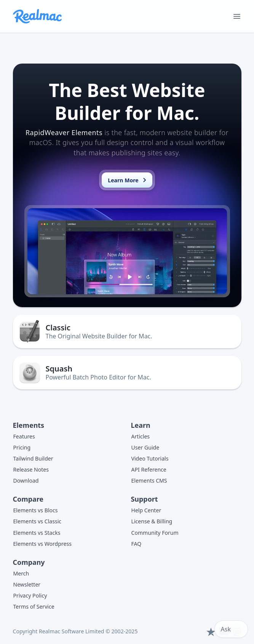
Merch (21, 573)
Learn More (128, 180)
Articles (141, 436)
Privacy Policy (30, 595)
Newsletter (27, 584)
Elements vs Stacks (37, 533)
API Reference (149, 469)
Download (26, 481)
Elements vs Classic (38, 521)
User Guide (145, 447)
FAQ (137, 544)
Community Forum (155, 533)
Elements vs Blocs (36, 510)
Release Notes (31, 469)
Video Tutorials (150, 458)
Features (24, 436)
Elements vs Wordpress (42, 544)
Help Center (146, 510)
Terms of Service (34, 607)
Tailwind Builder (33, 458)
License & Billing (152, 521)
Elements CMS (149, 481)
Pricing (22, 447)
